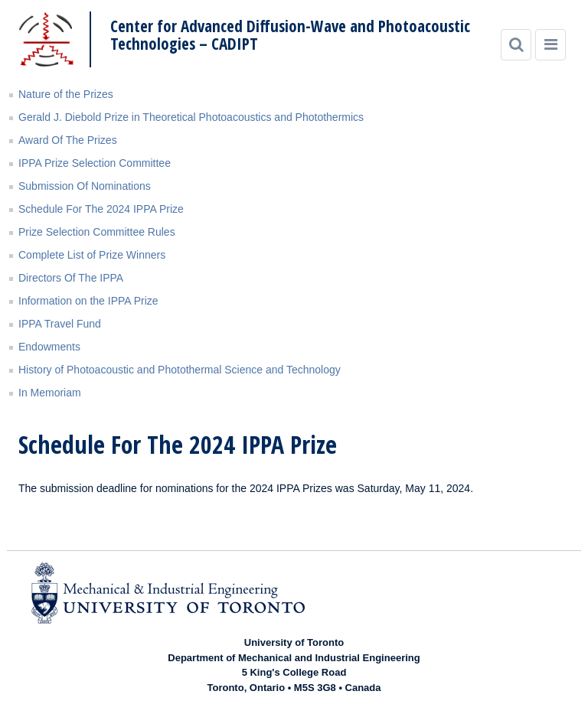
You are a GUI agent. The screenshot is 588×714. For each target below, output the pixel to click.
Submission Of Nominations (85, 186)
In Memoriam (50, 393)
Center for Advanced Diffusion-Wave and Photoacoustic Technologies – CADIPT (290, 35)
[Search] (516, 45)
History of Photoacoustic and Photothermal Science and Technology (180, 370)
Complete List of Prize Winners (92, 255)
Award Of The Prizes (68, 140)
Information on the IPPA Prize (88, 301)
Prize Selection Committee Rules (97, 232)
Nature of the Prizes (66, 94)
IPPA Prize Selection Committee (95, 163)
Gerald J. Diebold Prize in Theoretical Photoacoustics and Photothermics (191, 117)
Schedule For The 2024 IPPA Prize (101, 209)
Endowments (49, 347)
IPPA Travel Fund (60, 324)
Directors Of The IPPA (71, 278)
